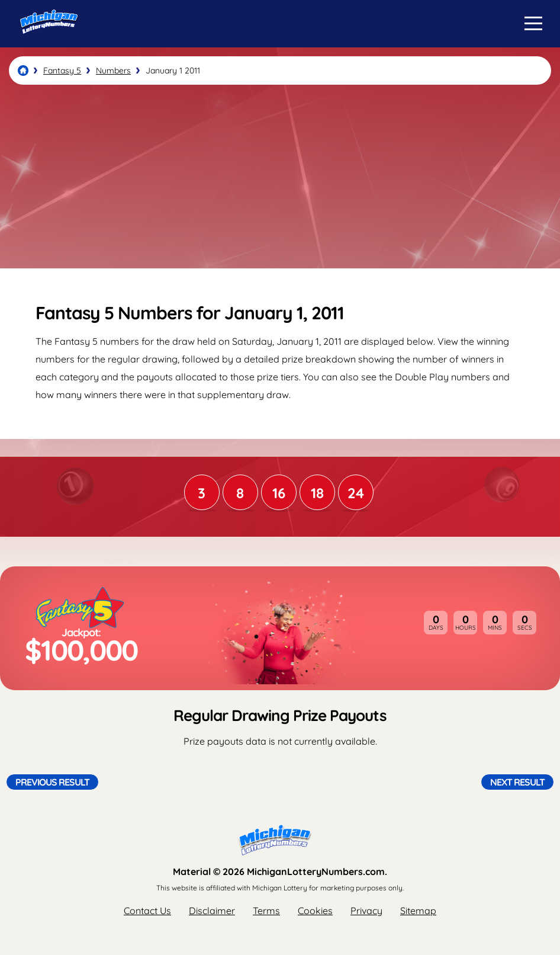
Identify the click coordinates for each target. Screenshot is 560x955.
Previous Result (52, 782)
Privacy (366, 911)
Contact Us (147, 911)
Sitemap (418, 911)
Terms (266, 911)
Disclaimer (212, 911)
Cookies (315, 911)
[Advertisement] (280, 177)
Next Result (517, 782)
